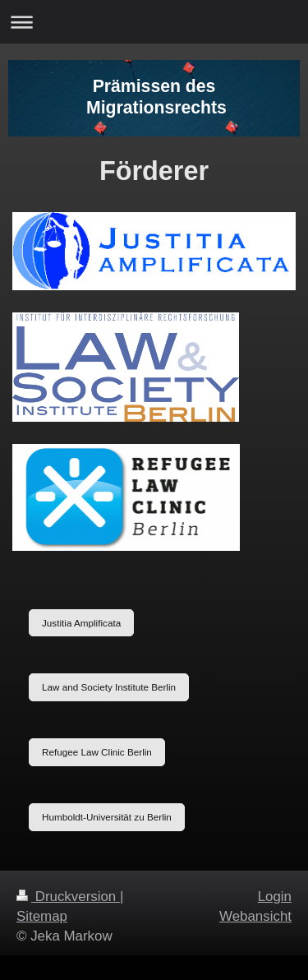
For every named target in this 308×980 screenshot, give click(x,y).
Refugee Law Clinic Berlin (97, 752)
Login (275, 897)
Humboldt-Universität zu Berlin (107, 817)
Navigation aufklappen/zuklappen (154, 22)
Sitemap (42, 916)
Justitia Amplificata (81, 623)
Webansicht (255, 916)
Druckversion (68, 897)
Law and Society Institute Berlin (109, 687)
